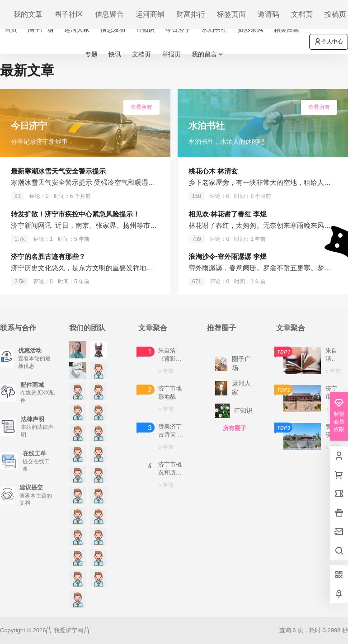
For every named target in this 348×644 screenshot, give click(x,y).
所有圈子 (235, 428)
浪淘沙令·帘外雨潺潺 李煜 (228, 256)
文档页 (302, 14)
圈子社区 (69, 14)
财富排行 (191, 14)
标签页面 (231, 14)
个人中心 (329, 42)
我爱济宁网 (68, 630)
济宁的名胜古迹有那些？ (48, 256)
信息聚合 (109, 14)
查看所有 (141, 107)
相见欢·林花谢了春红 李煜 (228, 214)
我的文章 (28, 14)
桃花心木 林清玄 (213, 171)
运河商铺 (150, 14)
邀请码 (268, 14)
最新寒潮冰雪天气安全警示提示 (58, 171)
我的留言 (208, 54)
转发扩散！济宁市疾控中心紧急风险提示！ (75, 214)
